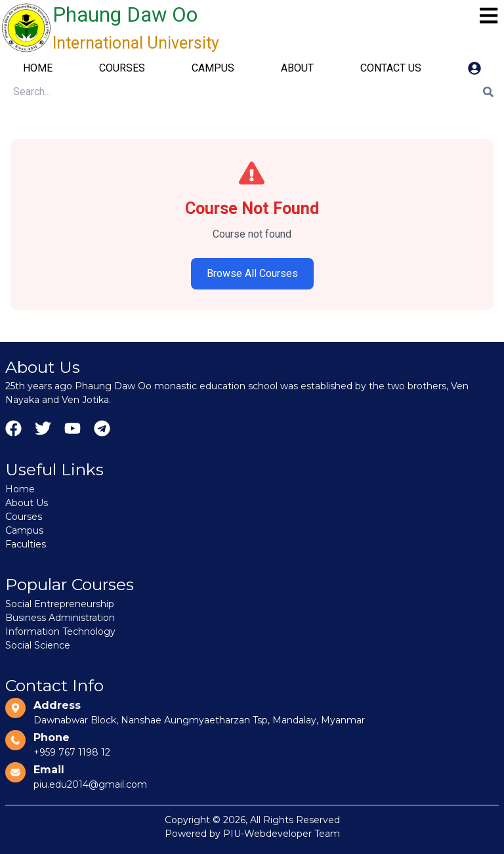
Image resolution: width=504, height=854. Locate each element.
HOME (38, 68)
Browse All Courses (252, 273)
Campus (24, 530)
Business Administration (60, 618)
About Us (27, 503)
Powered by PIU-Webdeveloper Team (252, 834)
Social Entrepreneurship (60, 604)
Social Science (38, 645)
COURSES (122, 68)
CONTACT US (391, 68)
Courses (24, 517)
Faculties (26, 544)
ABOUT (297, 68)
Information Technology (60, 631)
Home (20, 489)
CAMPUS (213, 68)
